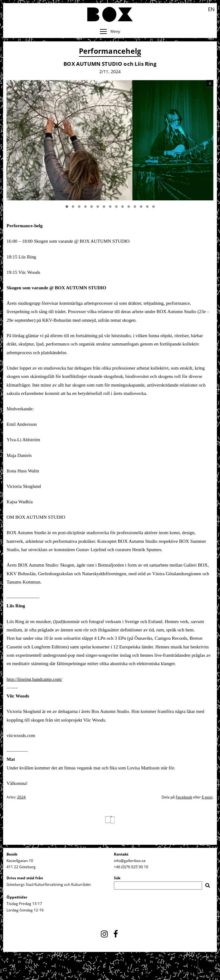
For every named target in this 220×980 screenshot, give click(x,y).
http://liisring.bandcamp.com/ (34, 679)
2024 (21, 797)
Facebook (184, 797)
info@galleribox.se (130, 861)
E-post (207, 797)
